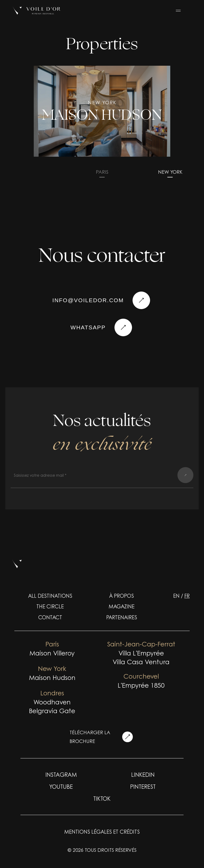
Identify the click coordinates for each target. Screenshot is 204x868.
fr (187, 596)
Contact (50, 617)
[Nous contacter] (123, 327)
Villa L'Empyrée (141, 653)
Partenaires (122, 617)
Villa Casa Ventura (141, 662)
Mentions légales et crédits (102, 832)
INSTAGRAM (61, 774)
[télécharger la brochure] (127, 737)
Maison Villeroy (52, 653)
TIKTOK (102, 798)
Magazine (122, 606)
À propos (122, 596)
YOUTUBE (61, 786)
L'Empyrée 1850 (141, 685)
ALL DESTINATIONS (50, 596)
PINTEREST (143, 786)
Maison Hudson (52, 677)
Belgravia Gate (52, 711)
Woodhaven (52, 702)
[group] (102, 111)
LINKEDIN (143, 774)
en (176, 596)
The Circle (50, 606)
